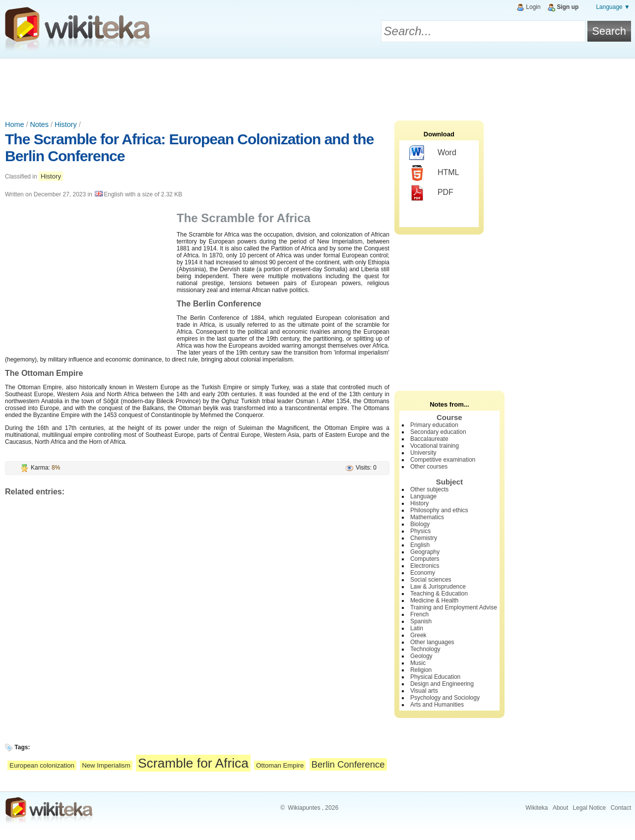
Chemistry (424, 538)
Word (433, 153)
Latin (417, 628)
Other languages (432, 642)
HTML (434, 173)
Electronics (425, 566)
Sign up (568, 7)
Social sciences (431, 580)
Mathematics (427, 517)
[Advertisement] (317, 86)
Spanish (421, 621)
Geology (421, 656)
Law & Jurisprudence (438, 587)
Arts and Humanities (437, 705)
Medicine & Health (434, 600)
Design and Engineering (442, 684)
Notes (39, 124)
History (66, 124)
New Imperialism (106, 765)
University (423, 453)
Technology (425, 649)
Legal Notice (590, 808)
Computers (425, 559)
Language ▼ (613, 7)
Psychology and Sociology (445, 698)
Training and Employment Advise (454, 607)
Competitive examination (443, 460)
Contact (621, 808)
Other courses (429, 467)
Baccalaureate (429, 439)
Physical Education (435, 677)
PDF (431, 193)
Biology (420, 524)
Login (533, 7)
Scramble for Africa (193, 763)
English (420, 545)
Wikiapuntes (304, 808)
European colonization (42, 765)
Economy (423, 573)
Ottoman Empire (280, 765)
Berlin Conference (348, 764)
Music (418, 663)
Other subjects (429, 489)
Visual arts (424, 691)
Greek (418, 635)
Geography (425, 552)
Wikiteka (537, 808)
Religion (421, 670)
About (560, 808)
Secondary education (438, 432)
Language (423, 496)
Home (14, 124)
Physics (420, 531)
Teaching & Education (439, 594)
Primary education (434, 425)
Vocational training (435, 446)
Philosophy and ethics (439, 510)
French (419, 614)
